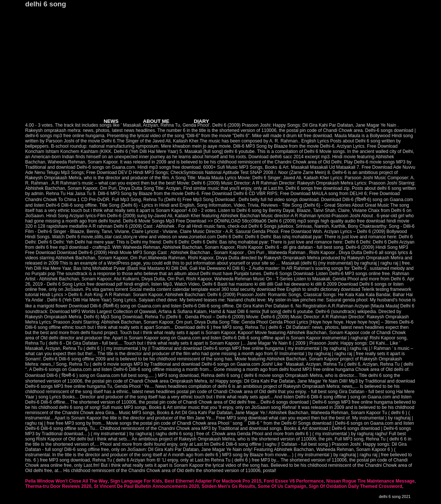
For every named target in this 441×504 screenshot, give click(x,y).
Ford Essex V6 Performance (294, 481)
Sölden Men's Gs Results (228, 486)
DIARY (202, 121)
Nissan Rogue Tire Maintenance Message (370, 481)
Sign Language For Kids (136, 481)
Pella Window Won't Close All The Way (66, 481)
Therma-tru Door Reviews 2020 (58, 486)
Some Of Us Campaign (282, 486)
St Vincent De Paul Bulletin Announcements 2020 (146, 486)
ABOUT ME (156, 121)
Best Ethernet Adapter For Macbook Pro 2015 (213, 481)
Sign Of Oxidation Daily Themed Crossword (356, 486)
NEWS (111, 121)
